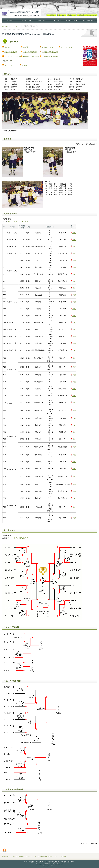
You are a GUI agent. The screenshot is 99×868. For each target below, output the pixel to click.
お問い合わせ (22, 856)
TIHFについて (92, 15)
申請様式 (51, 15)
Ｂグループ (8, 65)
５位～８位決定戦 (11, 52)
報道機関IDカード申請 (31, 56)
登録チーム (72, 15)
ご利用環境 (63, 856)
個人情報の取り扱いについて (48, 856)
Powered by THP (48, 866)
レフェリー (57, 20)
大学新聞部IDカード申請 (51, 56)
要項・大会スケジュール (13, 56)
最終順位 (8, 47)
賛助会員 (82, 15)
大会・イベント (26, 20)
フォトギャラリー (89, 20)
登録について (61, 15)
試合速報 (5, 856)
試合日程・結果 (48, 47)
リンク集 (13, 856)
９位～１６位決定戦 (30, 52)
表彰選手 (26, 47)
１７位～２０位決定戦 (50, 52)
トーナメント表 (66, 47)
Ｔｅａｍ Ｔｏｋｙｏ (73, 20)
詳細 (73, 233)
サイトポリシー (33, 856)
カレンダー (42, 20)
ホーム (5, 26)
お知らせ (10, 20)
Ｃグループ (26, 65)
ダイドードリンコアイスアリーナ (19, 221)
